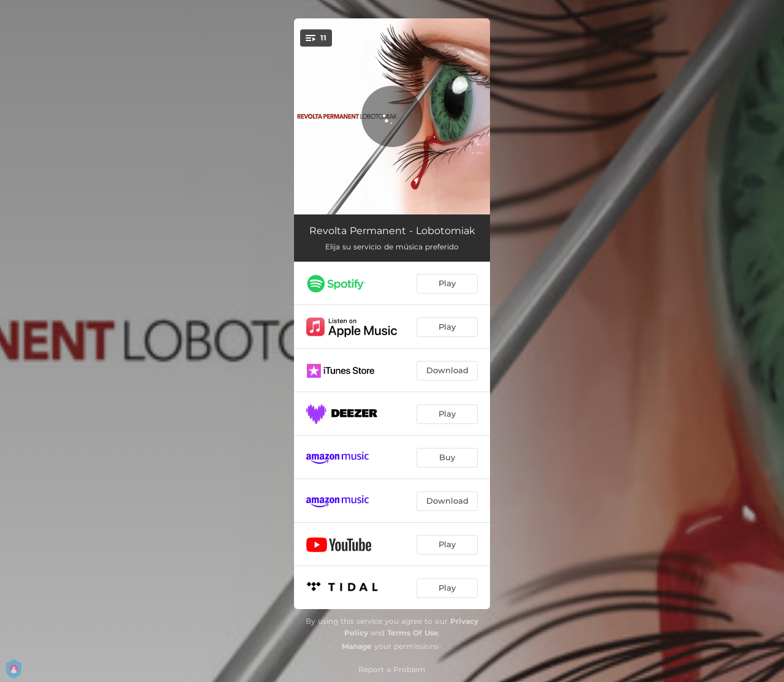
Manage (357, 646)
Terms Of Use (413, 633)
